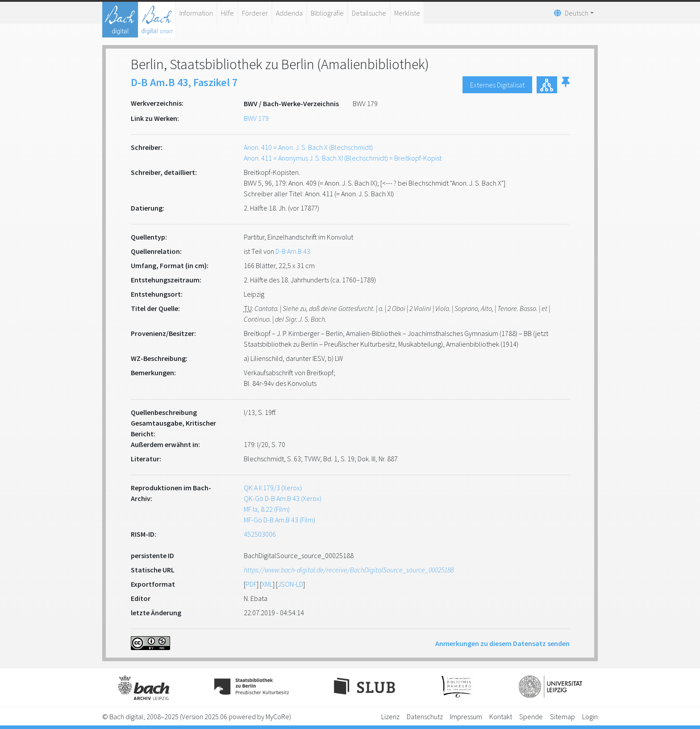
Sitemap (562, 717)
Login (590, 717)
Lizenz (390, 717)
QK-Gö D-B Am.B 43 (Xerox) (283, 498)
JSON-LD (290, 584)
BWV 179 (256, 118)
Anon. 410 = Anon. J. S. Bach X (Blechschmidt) (308, 147)
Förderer (255, 13)
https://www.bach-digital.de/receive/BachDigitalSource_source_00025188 (349, 570)
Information (196, 13)
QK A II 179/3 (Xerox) (273, 488)
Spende (531, 717)
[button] (566, 85)
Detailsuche (369, 13)
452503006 (260, 534)
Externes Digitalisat (497, 85)
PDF (251, 584)
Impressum (466, 717)
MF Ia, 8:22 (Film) (267, 509)
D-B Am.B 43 (293, 251)
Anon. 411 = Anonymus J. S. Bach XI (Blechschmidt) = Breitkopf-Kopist (343, 158)
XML (267, 584)
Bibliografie (327, 13)
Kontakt (501, 717)
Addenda (289, 13)
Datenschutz (425, 717)
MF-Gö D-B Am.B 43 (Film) (279, 520)
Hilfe (227, 13)
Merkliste (407, 13)
